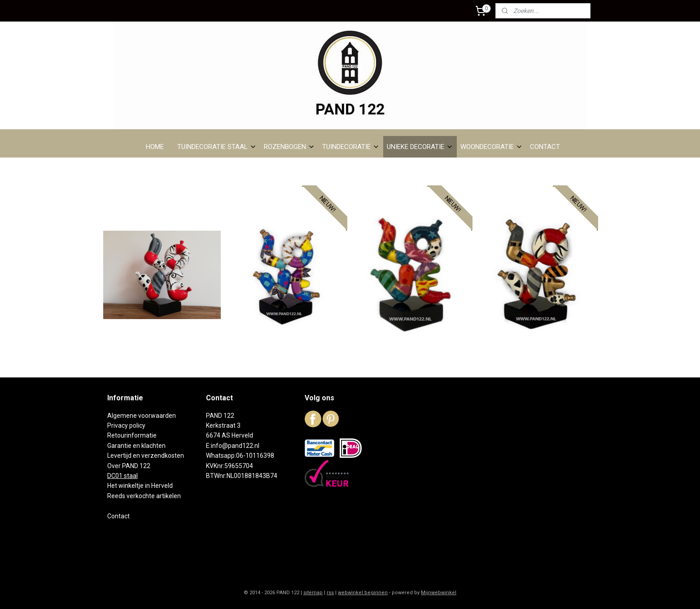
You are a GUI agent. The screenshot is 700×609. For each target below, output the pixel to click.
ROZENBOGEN (289, 147)
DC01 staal (122, 476)
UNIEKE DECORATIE (420, 147)
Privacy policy (126, 425)
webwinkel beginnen (363, 593)
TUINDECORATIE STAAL (217, 147)
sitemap (313, 593)
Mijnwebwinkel (439, 593)
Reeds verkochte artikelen (144, 496)
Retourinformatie (132, 435)
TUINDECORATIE (351, 147)
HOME (155, 147)
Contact (118, 516)
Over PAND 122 (129, 466)
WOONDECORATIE (492, 147)
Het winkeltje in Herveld (140, 486)
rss (330, 593)
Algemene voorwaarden (142, 416)
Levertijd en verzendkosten (146, 456)
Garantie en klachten (136, 446)
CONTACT (545, 147)
